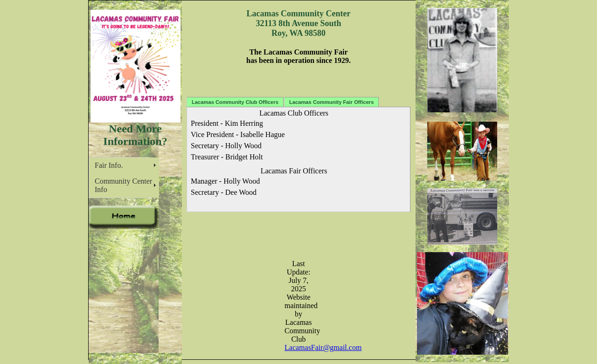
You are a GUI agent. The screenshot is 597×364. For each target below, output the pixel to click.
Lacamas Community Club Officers (235, 102)
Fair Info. (109, 165)
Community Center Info (123, 185)
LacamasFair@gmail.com (323, 347)
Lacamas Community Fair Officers (332, 102)
